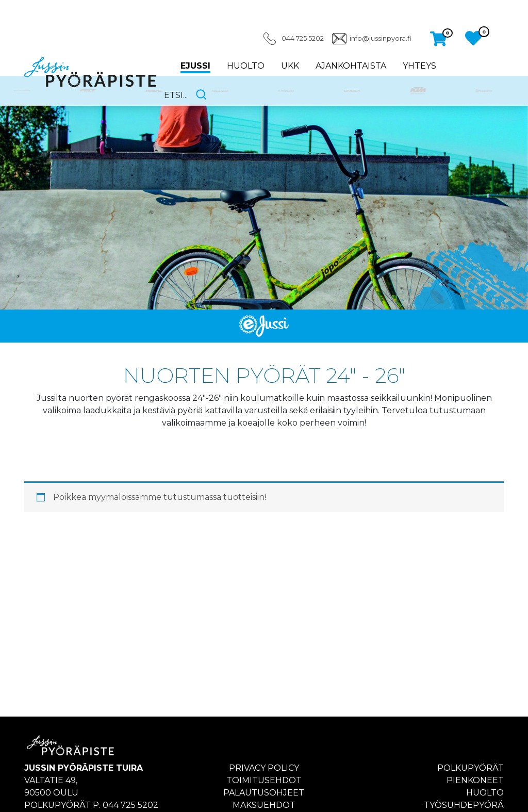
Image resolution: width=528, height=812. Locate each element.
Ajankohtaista (351, 66)
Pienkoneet (475, 780)
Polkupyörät (471, 768)
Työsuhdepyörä (464, 805)
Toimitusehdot (264, 780)
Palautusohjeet (264, 793)
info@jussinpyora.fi (381, 38)
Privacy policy (264, 768)
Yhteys (419, 66)
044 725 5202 (303, 38)
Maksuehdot (264, 805)
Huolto (246, 66)
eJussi (195, 66)
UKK (290, 66)
